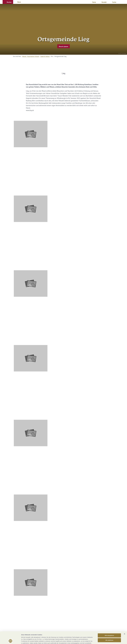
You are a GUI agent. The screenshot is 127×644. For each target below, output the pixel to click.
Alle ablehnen (109, 629)
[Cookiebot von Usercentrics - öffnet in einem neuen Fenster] (10, 641)
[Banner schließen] (124, 622)
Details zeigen (86, 641)
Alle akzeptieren (109, 624)
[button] (8, 2)
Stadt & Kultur (45, 56)
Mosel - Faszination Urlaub (31, 56)
